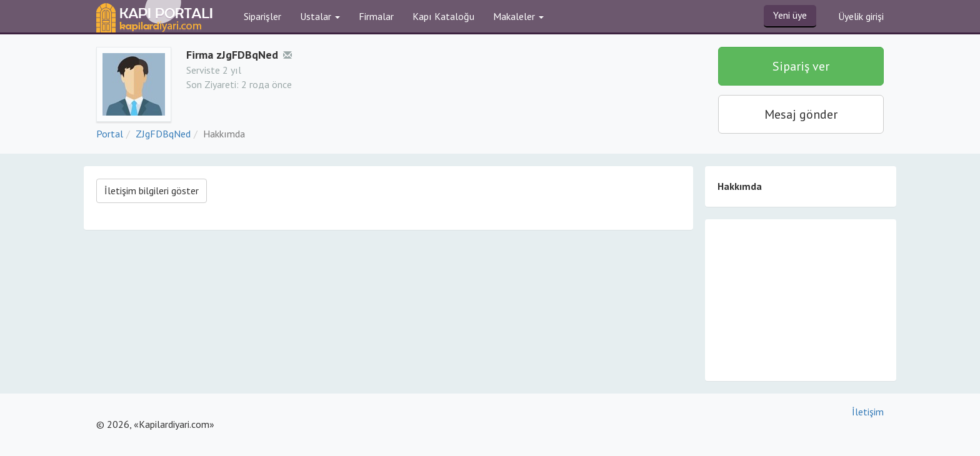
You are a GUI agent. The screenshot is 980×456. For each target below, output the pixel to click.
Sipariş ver (801, 66)
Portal (110, 134)
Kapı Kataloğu (443, 16)
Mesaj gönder (801, 114)
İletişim (868, 412)
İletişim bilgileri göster (152, 191)
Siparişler (262, 16)
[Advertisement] (801, 299)
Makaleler (518, 16)
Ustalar (320, 16)
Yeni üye (790, 15)
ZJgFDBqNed (163, 134)
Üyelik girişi (861, 16)
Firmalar (376, 16)
